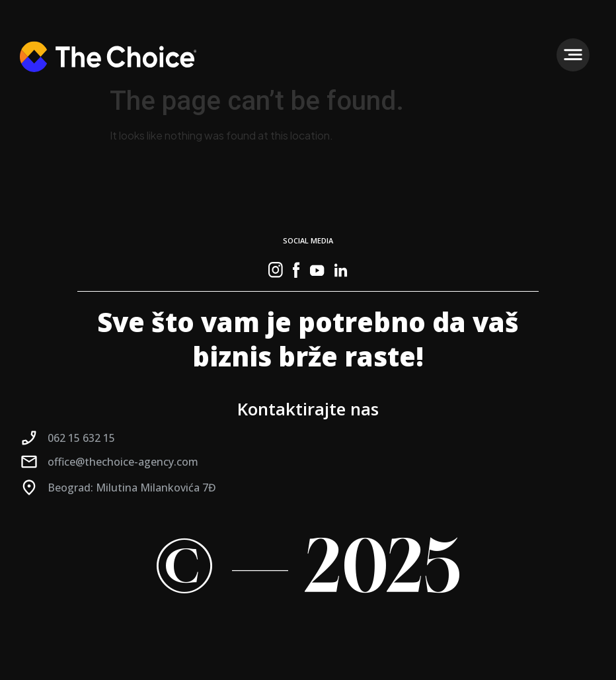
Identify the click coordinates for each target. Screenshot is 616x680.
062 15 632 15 (81, 438)
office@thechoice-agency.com (123, 462)
